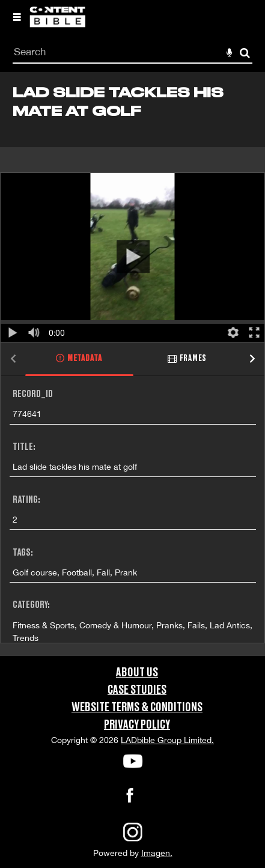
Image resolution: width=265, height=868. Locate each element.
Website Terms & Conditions (137, 708)
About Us (137, 673)
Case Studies (137, 690)
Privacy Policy (137, 725)
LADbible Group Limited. (167, 740)
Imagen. (157, 853)
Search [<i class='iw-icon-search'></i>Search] (245, 53)
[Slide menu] (17, 17)
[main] (132, 364)
